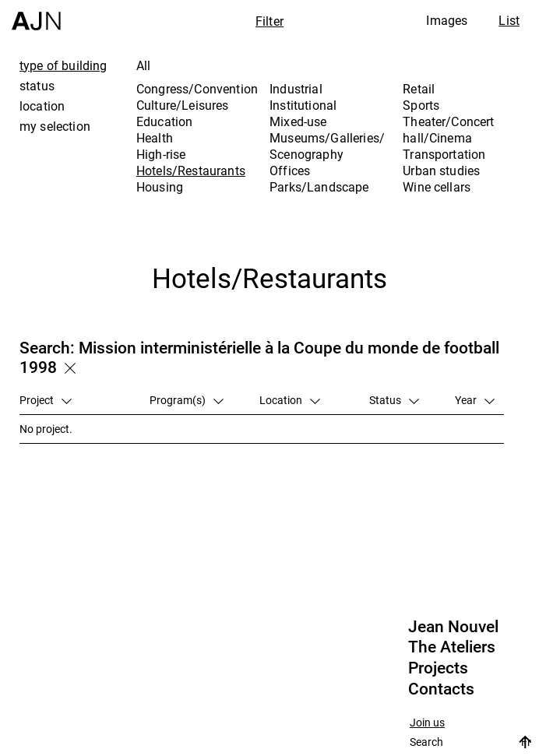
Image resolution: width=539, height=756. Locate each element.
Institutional (303, 105)
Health (155, 138)
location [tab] (42, 106)
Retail (419, 89)
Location (290, 400)
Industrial (296, 89)
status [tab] (37, 86)
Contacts (441, 689)
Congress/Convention (197, 89)
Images (447, 20)
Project (46, 400)
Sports (421, 105)
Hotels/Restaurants (191, 171)
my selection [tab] (55, 126)
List (509, 20)
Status (394, 400)
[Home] (36, 15)
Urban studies (441, 171)
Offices (290, 171)
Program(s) (187, 400)
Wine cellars (437, 187)
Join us (427, 723)
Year (475, 400)
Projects (438, 668)
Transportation (444, 154)
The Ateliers (452, 647)
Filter (269, 21)
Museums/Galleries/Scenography (327, 146)
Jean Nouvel (453, 627)
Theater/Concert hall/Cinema (448, 130)
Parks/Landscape (319, 187)
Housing (160, 187)
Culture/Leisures (183, 105)
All (143, 65)
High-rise (161, 154)
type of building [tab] (63, 65)
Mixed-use (298, 121)
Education (164, 121)
